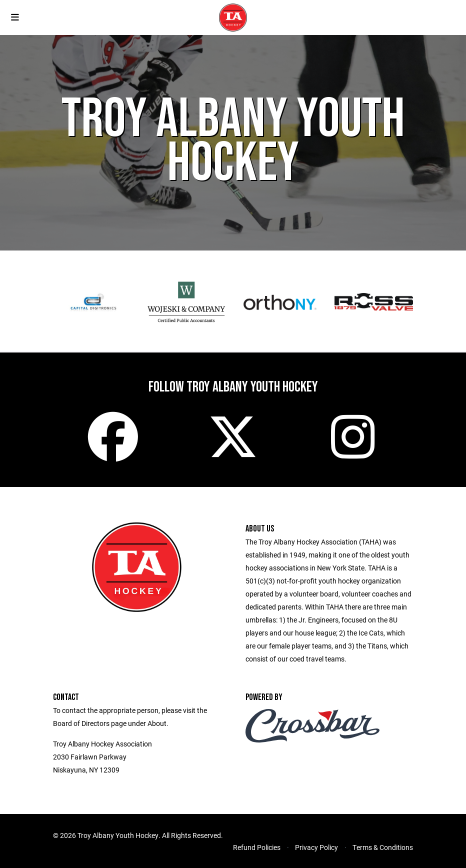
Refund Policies (257, 847)
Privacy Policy (316, 847)
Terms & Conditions (383, 847)
